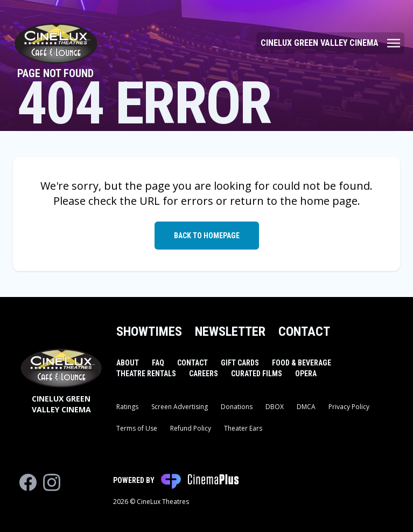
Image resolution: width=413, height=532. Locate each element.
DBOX (275, 407)
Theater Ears (243, 428)
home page (329, 201)
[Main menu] (330, 43)
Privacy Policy (349, 407)
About (128, 363)
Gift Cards (240, 363)
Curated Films (257, 374)
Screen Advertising (180, 407)
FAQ (158, 363)
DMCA (306, 407)
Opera (306, 374)
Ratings (127, 407)
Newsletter (230, 331)
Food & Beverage (302, 363)
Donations (237, 407)
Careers (204, 374)
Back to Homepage (207, 236)
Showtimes (149, 331)
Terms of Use (137, 428)
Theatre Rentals (146, 374)
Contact (304, 331)
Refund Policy (191, 428)
